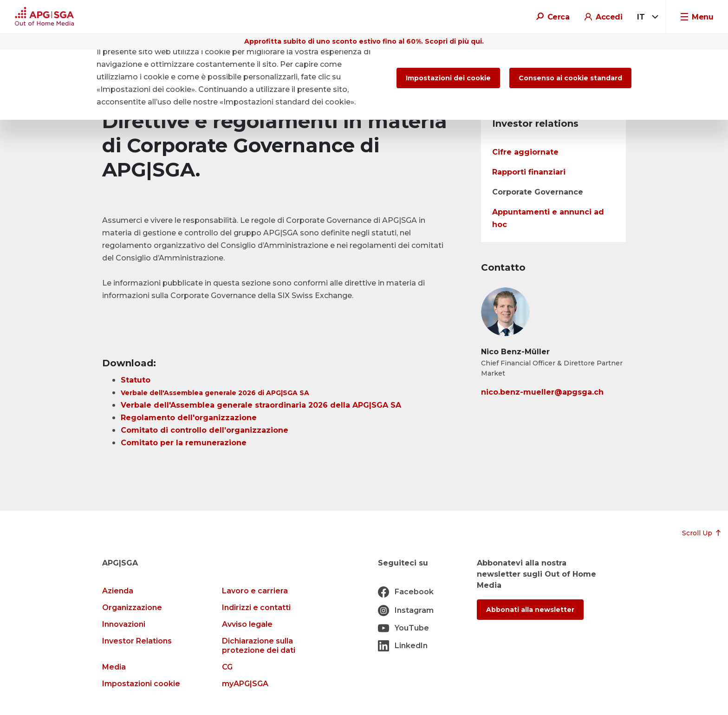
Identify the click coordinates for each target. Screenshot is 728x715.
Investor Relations (137, 641)
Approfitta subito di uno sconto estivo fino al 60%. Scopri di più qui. (364, 41)
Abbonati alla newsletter (530, 610)
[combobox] (646, 17)
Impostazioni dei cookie (448, 78)
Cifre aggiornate (525, 152)
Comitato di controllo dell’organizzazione (205, 430)
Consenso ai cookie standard (570, 78)
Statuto (136, 380)
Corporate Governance (538, 192)
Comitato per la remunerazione (184, 443)
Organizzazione (132, 608)
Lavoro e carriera (255, 591)
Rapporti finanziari (529, 172)
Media (114, 667)
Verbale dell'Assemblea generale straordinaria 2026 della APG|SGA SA (261, 405)
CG (227, 667)
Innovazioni (124, 624)
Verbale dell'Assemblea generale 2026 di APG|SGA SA (215, 393)
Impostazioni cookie (141, 684)
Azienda (118, 591)
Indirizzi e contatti (256, 608)
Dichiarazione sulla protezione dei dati (259, 646)
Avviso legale (247, 624)
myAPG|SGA (245, 684)
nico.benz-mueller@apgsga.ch (542, 392)
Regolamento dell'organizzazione (189, 418)
